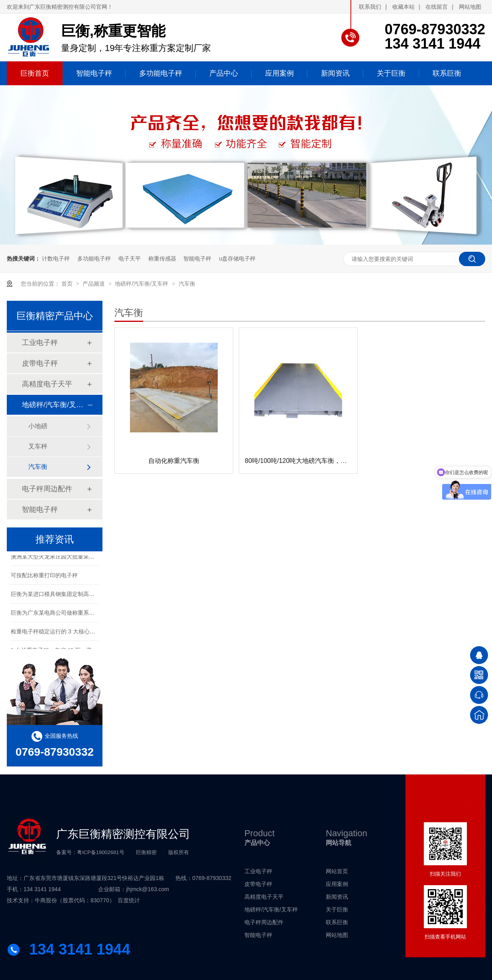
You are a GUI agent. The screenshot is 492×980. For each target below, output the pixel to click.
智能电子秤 (197, 259)
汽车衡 (187, 284)
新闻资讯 (337, 897)
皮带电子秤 (40, 363)
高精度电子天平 (47, 384)
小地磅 (38, 426)
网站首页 (337, 871)
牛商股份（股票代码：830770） (75, 900)
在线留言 (437, 7)
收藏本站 (403, 7)
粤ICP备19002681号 (101, 852)
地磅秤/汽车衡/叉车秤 (142, 284)
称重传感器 (162, 259)
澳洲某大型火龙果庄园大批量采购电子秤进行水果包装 (78, 558)
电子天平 (130, 259)
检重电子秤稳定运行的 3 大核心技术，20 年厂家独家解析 (82, 633)
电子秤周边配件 (47, 489)
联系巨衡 (337, 922)
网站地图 (470, 7)
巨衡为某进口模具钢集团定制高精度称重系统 (67, 595)
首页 (68, 284)
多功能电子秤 (94, 259)
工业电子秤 (40, 343)
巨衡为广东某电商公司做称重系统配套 (58, 614)
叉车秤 (38, 446)
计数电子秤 (56, 259)
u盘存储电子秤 (237, 259)
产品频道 (94, 284)
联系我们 (370, 7)
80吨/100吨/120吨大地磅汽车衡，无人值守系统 (312, 461)
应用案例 (337, 884)
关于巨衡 (337, 909)
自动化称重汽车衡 (174, 461)
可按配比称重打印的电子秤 (44, 576)
